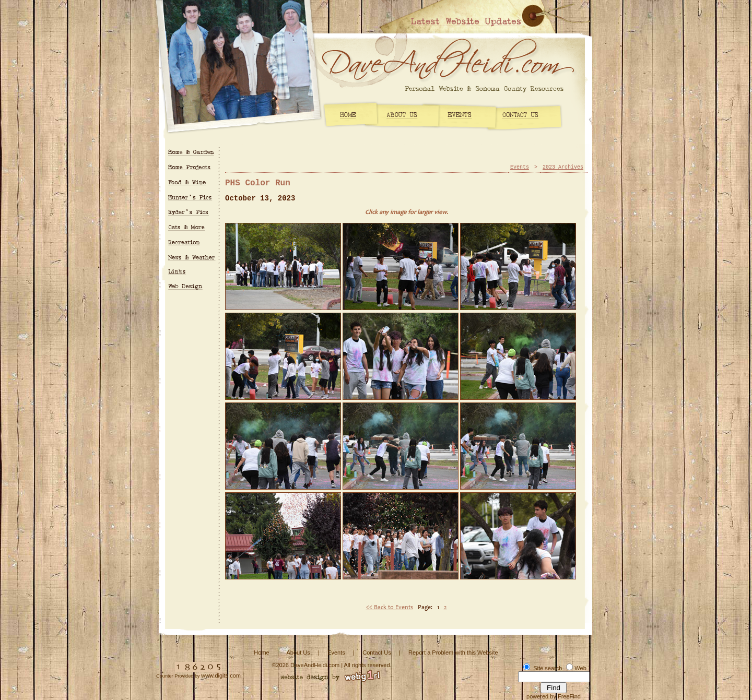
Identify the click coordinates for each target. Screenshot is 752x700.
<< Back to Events (390, 608)
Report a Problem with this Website (453, 652)
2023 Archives (563, 167)
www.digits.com (221, 675)
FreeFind (569, 696)
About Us (298, 652)
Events (520, 167)
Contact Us (377, 652)
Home (261, 652)
